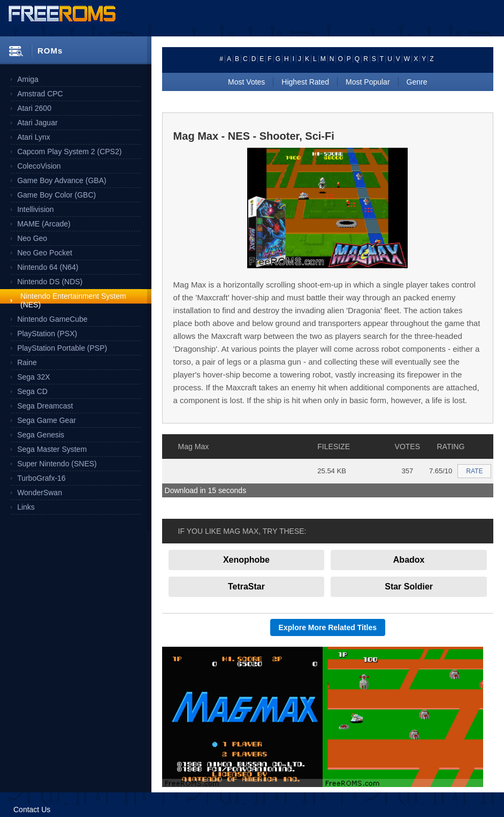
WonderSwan (40, 493)
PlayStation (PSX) (47, 334)
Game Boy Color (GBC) (56, 195)
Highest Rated (305, 82)
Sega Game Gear (47, 420)
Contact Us (32, 810)
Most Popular (368, 82)
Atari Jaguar (37, 123)
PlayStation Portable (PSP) (62, 348)
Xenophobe (246, 560)
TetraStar (246, 587)
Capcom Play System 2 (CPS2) (69, 152)
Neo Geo (32, 238)
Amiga (28, 79)
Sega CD (32, 391)
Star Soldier (409, 587)
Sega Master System (52, 449)
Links (26, 507)
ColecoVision (39, 166)
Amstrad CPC (40, 94)
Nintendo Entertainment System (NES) (73, 300)
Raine (27, 362)
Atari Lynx (34, 137)
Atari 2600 (34, 108)
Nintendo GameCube (52, 319)
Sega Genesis (41, 435)
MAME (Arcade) (44, 224)
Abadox (409, 560)
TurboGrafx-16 (41, 478)
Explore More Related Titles (328, 627)
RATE (474, 471)
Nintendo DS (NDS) (50, 282)
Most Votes (246, 82)
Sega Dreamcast (45, 406)
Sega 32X (34, 377)
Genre (417, 82)
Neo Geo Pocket (45, 253)
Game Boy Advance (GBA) (62, 180)
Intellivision (35, 209)
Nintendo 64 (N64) (48, 267)
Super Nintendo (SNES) (57, 464)
